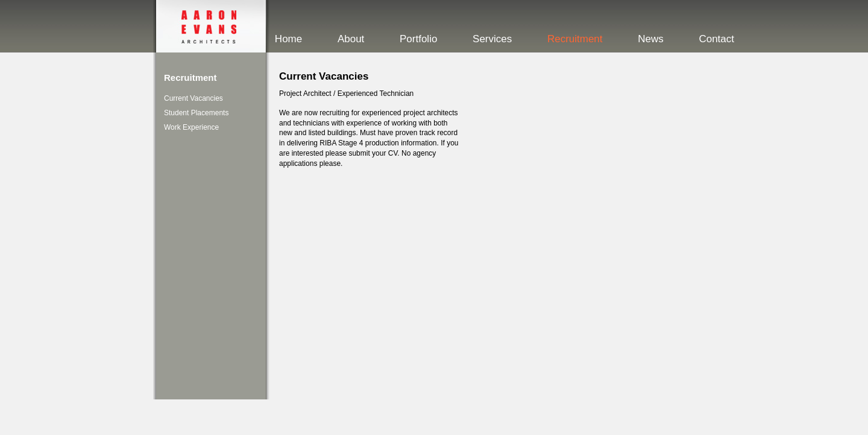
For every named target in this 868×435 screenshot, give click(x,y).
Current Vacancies (193, 98)
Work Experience (191, 127)
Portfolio (418, 39)
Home (288, 39)
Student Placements (196, 113)
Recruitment (575, 39)
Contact (716, 39)
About (351, 39)
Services (492, 39)
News (651, 39)
